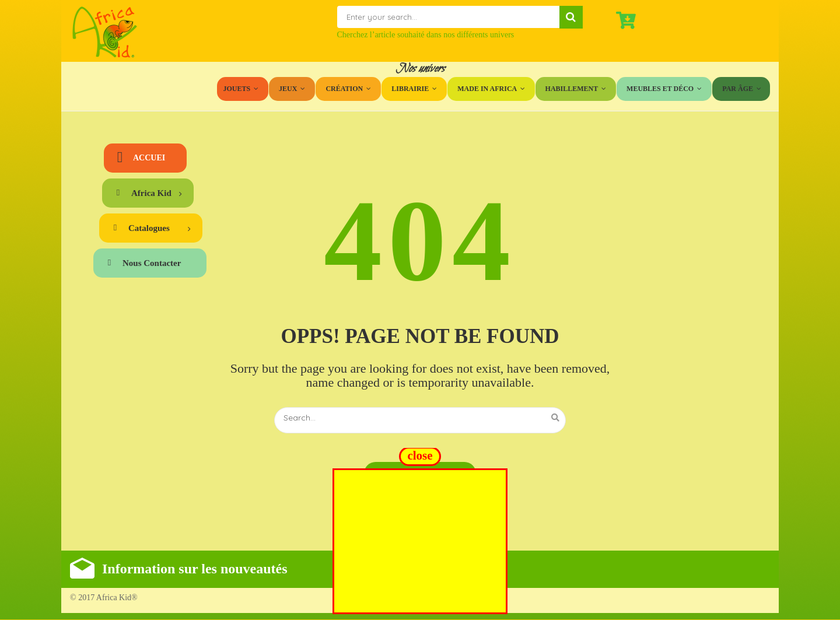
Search (571, 17)
